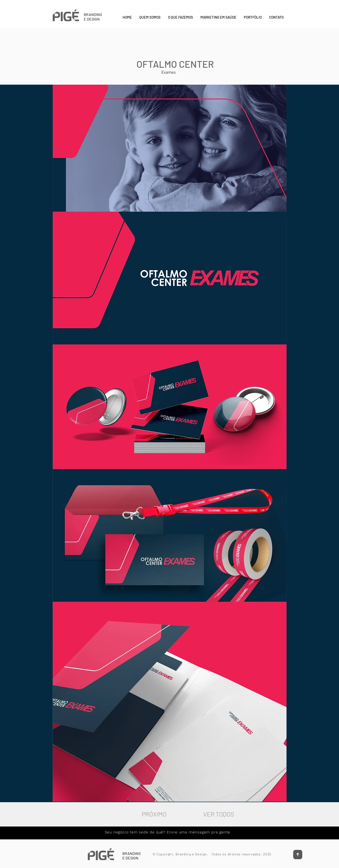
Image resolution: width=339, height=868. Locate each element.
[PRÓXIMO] (154, 814)
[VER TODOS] (219, 814)
